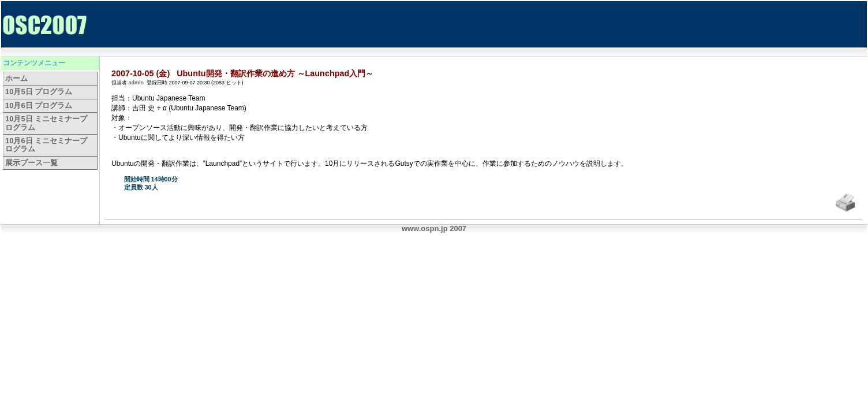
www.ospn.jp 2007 (434, 229)
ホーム (16, 78)
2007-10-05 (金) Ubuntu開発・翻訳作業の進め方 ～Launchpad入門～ (242, 73)
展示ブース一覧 (31, 163)
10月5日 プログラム (39, 92)
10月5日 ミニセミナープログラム (46, 123)
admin (136, 83)
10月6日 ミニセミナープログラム (46, 145)
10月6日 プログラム (39, 105)
